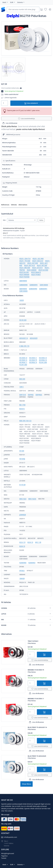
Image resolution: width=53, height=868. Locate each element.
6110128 (22, 485)
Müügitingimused (8, 853)
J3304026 (23, 515)
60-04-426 (23, 320)
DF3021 (22, 571)
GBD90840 (23, 281)
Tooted (4, 858)
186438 (22, 578)
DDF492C (39, 395)
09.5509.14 (43, 358)
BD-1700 (22, 405)
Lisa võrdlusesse (10, 123)
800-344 (22, 379)
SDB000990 (23, 285)
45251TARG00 (24, 274)
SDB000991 (34, 285)
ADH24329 (34, 338)
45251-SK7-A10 (29, 265)
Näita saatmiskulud (11, 94)
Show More (26, 784)
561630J (22, 459)
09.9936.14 (33, 362)
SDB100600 (44, 285)
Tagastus (4, 856)
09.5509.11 (33, 358)
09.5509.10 (23, 358)
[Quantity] (5, 103)
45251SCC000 (43, 270)
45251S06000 (32, 270)
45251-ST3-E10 (37, 268)
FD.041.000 (43, 362)
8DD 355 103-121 (25, 421)
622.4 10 (22, 542)
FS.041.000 (23, 365)
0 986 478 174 (24, 346)
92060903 (32, 563)
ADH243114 (24, 338)
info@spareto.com (10, 837)
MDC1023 (23, 499)
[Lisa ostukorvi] (44, 654)
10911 (21, 387)
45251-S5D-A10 (38, 261)
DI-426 (22, 451)
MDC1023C (32, 499)
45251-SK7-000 (33, 263)
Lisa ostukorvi (31, 103)
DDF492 (31, 395)
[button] (5, 2)
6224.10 (30, 542)
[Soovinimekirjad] (46, 9)
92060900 (23, 563)
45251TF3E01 (36, 274)
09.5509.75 (33, 360)
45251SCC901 (24, 272)
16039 (21, 300)
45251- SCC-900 (38, 258)
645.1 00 (38, 542)
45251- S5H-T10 (25, 258)
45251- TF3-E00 (25, 261)
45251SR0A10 (36, 272)
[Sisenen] (50, 9)
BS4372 (22, 409)
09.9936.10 (43, 360)
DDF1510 (23, 395)
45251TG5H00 (24, 277)
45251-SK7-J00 (42, 265)
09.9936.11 (23, 362)
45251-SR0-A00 (25, 268)
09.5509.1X (23, 360)
